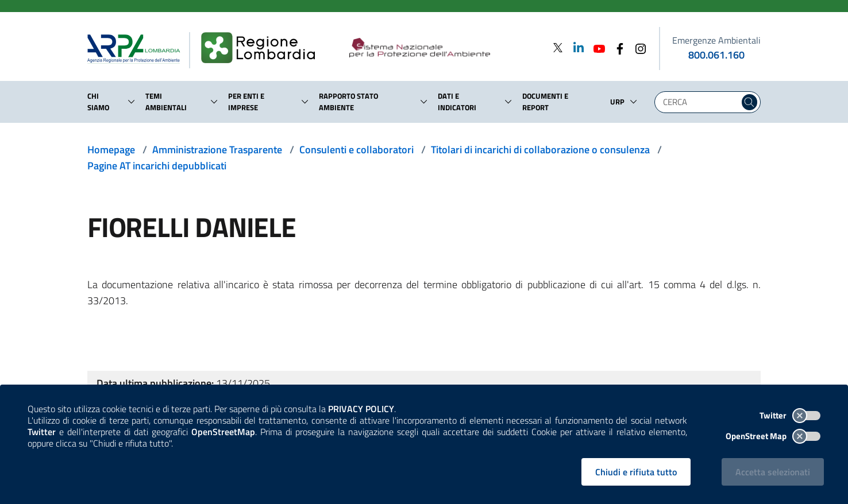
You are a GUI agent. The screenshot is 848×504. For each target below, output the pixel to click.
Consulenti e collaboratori (356, 150)
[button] (132, 102)
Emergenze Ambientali (716, 40)
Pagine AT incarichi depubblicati (157, 166)
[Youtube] (596, 47)
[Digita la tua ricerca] (700, 102)
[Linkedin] (575, 47)
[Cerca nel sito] (749, 102)
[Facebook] (616, 47)
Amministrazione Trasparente (217, 150)
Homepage (111, 150)
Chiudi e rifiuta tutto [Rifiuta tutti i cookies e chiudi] (636, 472)
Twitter (790, 415)
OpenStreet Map (773, 436)
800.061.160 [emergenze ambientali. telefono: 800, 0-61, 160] (716, 55)
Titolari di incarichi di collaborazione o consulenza (540, 150)
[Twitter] (558, 47)
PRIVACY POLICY (361, 409)
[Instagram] (637, 47)
